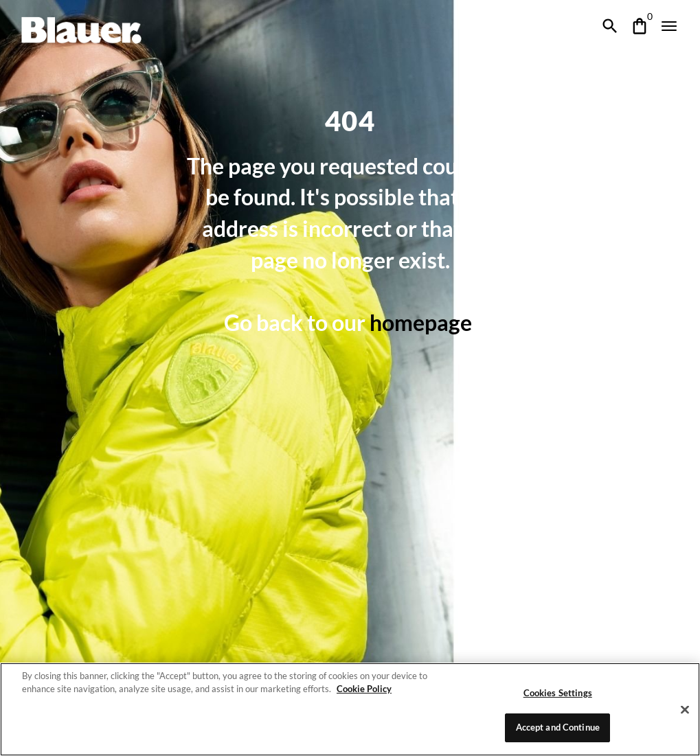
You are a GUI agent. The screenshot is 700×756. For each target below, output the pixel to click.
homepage (422, 322)
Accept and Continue (557, 727)
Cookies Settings (558, 693)
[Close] (685, 709)
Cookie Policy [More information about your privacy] (360, 689)
